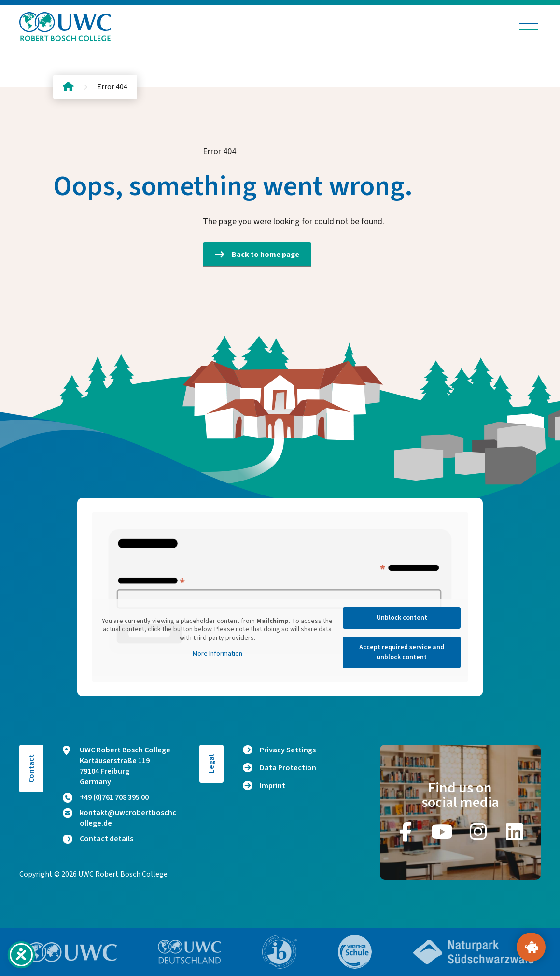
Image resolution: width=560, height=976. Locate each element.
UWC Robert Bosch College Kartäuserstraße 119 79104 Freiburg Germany (117, 766)
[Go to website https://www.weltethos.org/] (355, 952)
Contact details (98, 839)
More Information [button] (217, 654)
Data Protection (288, 768)
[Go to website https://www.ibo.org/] (280, 952)
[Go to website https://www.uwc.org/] (72, 952)
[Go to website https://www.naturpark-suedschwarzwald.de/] (474, 952)
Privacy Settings (288, 750)
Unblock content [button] (402, 618)
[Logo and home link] (65, 27)
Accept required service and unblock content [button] (402, 652)
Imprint (273, 786)
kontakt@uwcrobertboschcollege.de (119, 818)
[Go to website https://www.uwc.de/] (189, 952)
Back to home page (257, 255)
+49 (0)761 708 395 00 (106, 797)
